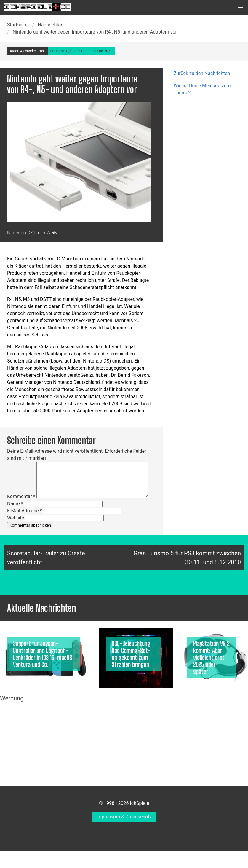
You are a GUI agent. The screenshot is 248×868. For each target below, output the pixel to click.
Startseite (17, 25)
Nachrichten (50, 25)
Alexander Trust (33, 51)
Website (16, 518)
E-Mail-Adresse (24, 511)
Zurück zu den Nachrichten (202, 73)
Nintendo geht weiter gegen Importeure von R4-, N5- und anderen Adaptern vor (95, 32)
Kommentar (21, 496)
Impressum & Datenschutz (124, 817)
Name (15, 504)
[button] (240, 8)
